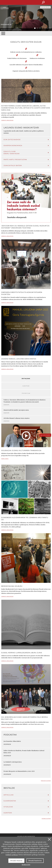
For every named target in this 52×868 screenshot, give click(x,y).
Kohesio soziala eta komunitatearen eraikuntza (26, 52)
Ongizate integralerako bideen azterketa (26, 71)
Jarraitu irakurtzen (7, 121)
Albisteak (26, 386)
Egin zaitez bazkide (26, 140)
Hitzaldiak (26, 807)
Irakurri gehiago (12, 855)
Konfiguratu (26, 865)
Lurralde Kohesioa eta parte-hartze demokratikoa (26, 65)
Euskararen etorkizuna (37, 58)
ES (44, 7)
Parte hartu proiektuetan (26, 160)
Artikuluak (26, 795)
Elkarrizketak (26, 801)
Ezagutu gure (26, 153)
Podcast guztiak (46, 781)
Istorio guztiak (46, 819)
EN (49, 7)
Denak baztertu (35, 861)
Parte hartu (5, 459)
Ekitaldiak (26, 379)
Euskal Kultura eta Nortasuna (17, 58)
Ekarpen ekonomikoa (26, 146)
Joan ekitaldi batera (26, 166)
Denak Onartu (16, 861)
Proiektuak (26, 393)
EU (42, 7)
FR (47, 7)
